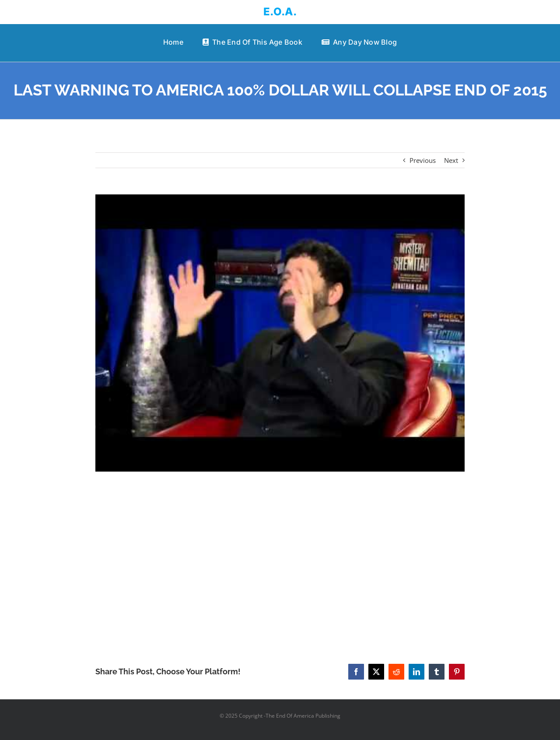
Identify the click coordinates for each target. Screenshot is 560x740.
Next (451, 160)
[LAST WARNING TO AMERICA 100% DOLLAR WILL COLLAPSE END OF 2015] (280, 333)
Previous (423, 160)
